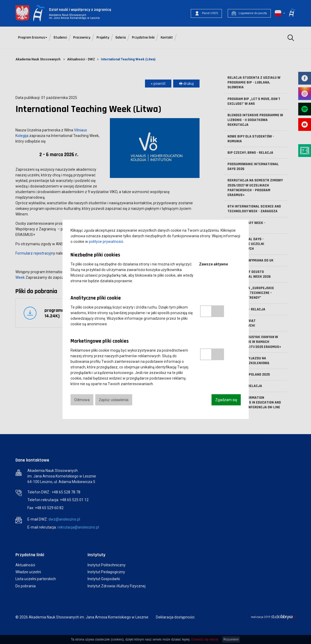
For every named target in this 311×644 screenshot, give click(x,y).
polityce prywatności (106, 242)
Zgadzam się (226, 400)
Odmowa (82, 400)
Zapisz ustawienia (114, 400)
